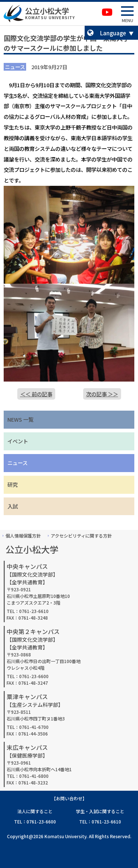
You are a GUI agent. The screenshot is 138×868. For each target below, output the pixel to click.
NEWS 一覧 (20, 419)
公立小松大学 (47, 11)
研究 (13, 484)
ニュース (17, 463)
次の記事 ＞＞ (102, 394)
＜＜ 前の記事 (36, 394)
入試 (13, 506)
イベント (18, 441)
